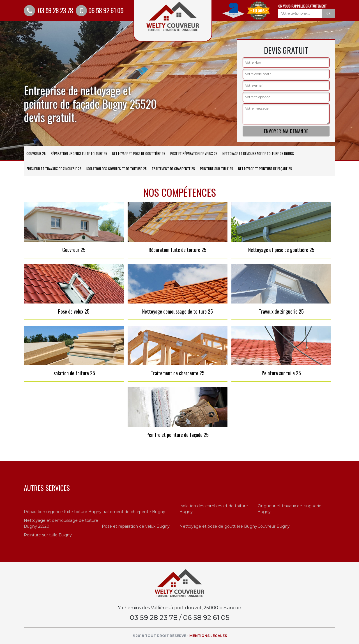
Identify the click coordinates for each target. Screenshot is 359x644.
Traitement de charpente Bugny (134, 512)
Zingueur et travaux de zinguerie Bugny (289, 509)
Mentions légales (208, 636)
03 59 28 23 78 (48, 10)
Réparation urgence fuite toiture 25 (79, 153)
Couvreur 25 (36, 153)
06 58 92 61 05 (99, 10)
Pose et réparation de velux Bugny (136, 526)
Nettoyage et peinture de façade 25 (265, 169)
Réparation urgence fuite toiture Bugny (63, 512)
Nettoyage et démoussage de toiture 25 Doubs (258, 153)
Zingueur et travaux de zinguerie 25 (54, 169)
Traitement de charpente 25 (173, 169)
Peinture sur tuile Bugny (48, 535)
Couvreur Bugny (274, 526)
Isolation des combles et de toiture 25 (117, 169)
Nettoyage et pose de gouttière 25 (139, 153)
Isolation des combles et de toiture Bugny (214, 509)
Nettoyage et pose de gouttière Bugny (218, 526)
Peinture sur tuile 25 (217, 169)
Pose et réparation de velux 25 (194, 153)
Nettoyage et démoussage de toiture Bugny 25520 (61, 523)
